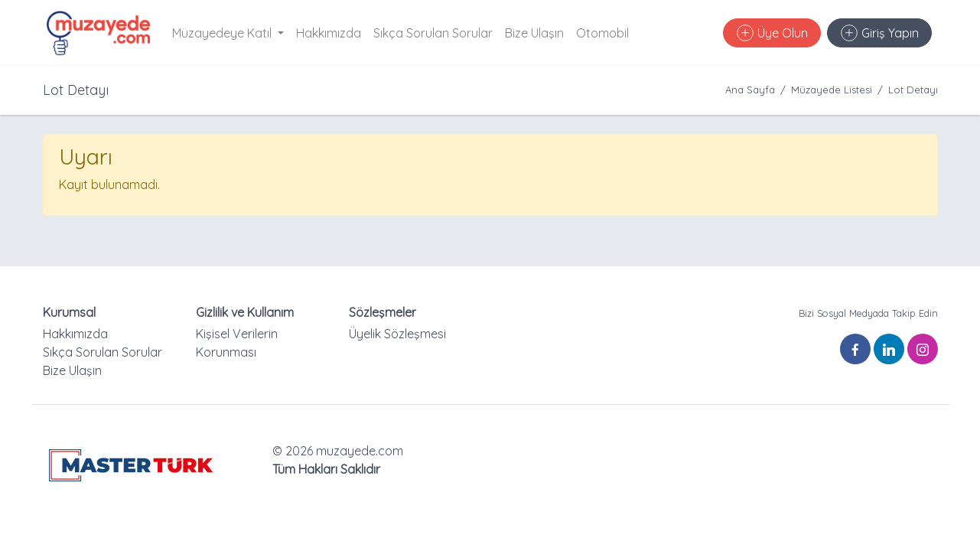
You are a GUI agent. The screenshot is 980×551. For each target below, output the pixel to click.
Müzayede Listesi (832, 90)
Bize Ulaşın (534, 33)
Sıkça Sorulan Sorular (433, 33)
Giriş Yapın (880, 33)
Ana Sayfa (750, 90)
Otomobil (602, 33)
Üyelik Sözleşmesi (397, 334)
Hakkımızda (329, 33)
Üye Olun (772, 33)
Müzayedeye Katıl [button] (223, 33)
